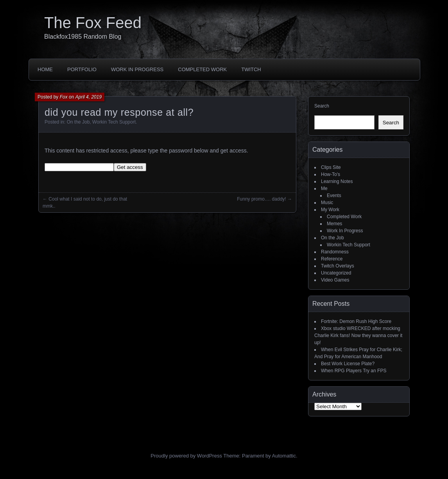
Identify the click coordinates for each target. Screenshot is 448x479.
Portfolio (82, 69)
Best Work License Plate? (348, 364)
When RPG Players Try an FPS (354, 371)
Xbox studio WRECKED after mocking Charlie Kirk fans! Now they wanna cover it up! (358, 335)
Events (334, 196)
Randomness (335, 252)
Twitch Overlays (338, 266)
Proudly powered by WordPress (186, 456)
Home (45, 69)
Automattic (284, 456)
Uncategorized (336, 273)
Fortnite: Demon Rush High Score (356, 321)
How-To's (331, 174)
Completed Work (202, 69)
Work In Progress (137, 69)
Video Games (335, 280)
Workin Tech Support (114, 122)
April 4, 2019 (89, 97)
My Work (330, 210)
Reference (332, 259)
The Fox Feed (93, 23)
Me (324, 188)
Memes (334, 224)
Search (322, 106)
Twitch (251, 69)
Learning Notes (337, 181)
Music (327, 203)
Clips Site (331, 167)
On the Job (78, 122)
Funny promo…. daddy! (261, 199)
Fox (64, 97)
